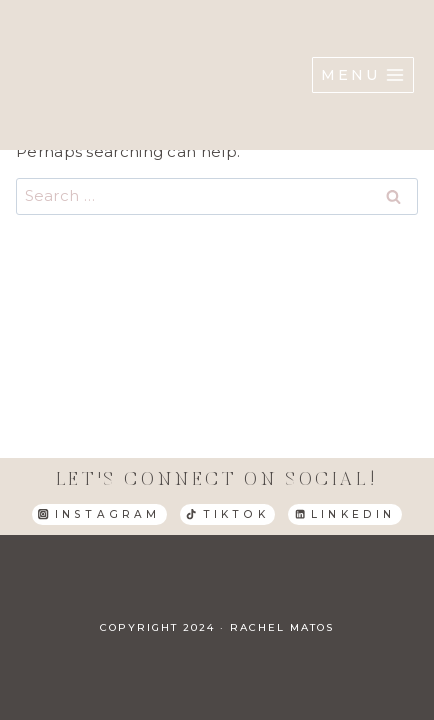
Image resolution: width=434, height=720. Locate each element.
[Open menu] (363, 75)
